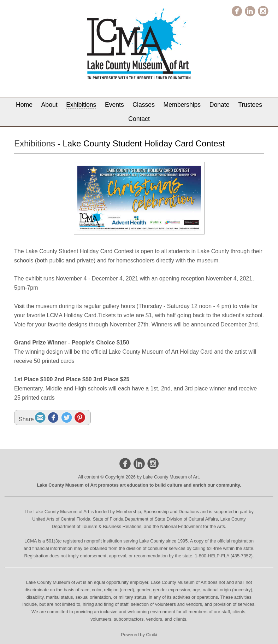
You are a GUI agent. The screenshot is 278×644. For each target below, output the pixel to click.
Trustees (250, 105)
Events (114, 105)
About (49, 105)
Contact (139, 119)
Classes (144, 105)
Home (24, 105)
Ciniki (151, 635)
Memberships (182, 105)
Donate (220, 105)
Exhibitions (81, 105)
